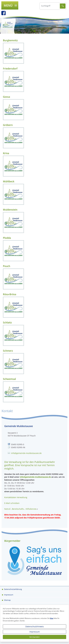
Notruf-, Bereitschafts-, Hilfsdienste (20, 509)
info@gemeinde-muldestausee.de (26, 453)
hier (52, 618)
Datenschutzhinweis (35, 626)
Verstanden (34, 637)
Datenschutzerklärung (13, 589)
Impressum (35, 632)
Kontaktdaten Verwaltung (16, 497)
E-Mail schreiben (12, 503)
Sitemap (7, 600)
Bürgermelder (12, 541)
